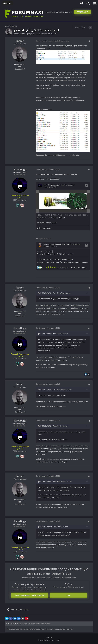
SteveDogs (20, 169)
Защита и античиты (49, 34)
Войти (69, 595)
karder (20, 41)
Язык (49, 637)
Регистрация (82, 12)
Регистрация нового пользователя (30, 595)
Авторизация (12, 26)
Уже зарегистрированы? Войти (59, 12)
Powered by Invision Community (49, 640)
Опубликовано (48, 41)
